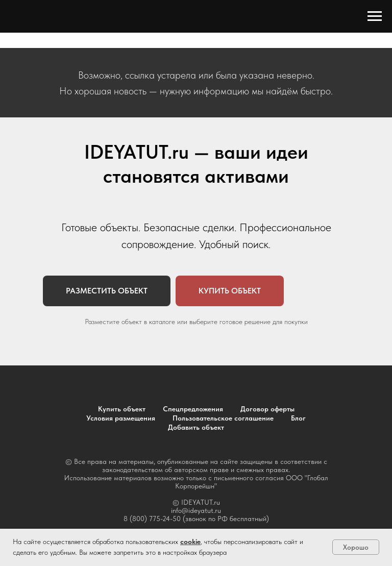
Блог (298, 418)
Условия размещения (121, 418)
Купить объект (122, 409)
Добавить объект (196, 427)
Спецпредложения (193, 409)
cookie (190, 542)
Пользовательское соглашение (223, 418)
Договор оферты (267, 409)
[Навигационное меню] (375, 16)
